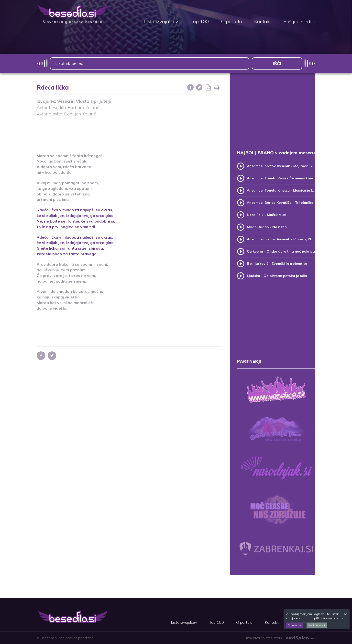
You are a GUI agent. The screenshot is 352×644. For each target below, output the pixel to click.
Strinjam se (295, 625)
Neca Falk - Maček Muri (267, 215)
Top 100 (200, 22)
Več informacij (317, 625)
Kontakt (263, 22)
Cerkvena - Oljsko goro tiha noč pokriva (281, 251)
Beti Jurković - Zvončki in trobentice (277, 264)
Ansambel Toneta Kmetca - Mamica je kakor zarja (281, 190)
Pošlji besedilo (299, 22)
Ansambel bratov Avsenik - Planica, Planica (281, 239)
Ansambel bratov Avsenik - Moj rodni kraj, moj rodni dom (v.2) (281, 166)
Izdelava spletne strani (281, 638)
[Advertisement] (130, 134)
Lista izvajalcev (161, 22)
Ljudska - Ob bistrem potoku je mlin (277, 276)
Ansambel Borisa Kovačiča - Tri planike (280, 203)
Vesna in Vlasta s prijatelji (84, 101)
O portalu (231, 22)
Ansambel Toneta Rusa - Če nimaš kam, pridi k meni (281, 178)
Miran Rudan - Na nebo (267, 227)
